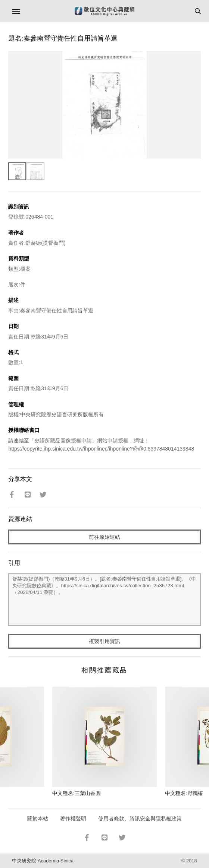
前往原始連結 (104, 537)
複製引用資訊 (104, 641)
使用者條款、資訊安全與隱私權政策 (140, 818)
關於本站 (38, 818)
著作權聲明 (73, 818)
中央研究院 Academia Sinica (43, 861)
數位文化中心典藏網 (104, 11)
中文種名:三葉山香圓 (77, 793)
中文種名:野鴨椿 (184, 793)
